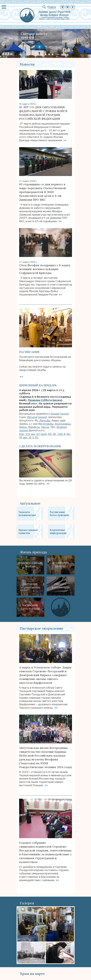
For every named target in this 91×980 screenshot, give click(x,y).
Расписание (29, 352)
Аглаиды (48, 424)
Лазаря (55, 414)
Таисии (45, 427)
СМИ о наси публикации (61, 586)
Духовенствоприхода (61, 565)
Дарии (23, 427)
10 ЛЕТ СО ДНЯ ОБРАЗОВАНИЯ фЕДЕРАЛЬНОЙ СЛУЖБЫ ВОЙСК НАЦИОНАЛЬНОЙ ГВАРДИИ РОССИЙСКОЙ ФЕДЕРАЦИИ (43, 113)
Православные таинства (28, 532)
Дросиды (45, 420)
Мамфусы (34, 427)
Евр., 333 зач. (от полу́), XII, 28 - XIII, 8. (43, 434)
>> (65, 140)
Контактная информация (58, 532)
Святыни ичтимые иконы (30, 586)
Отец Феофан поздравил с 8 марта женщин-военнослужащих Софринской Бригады (45, 269)
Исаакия (62, 427)
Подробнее (27, 42)
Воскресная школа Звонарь (30, 565)
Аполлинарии (63, 424)
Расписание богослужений (59, 514)
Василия (32, 417)
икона (57, 400)
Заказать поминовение (27, 514)
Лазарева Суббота (40, 400)
